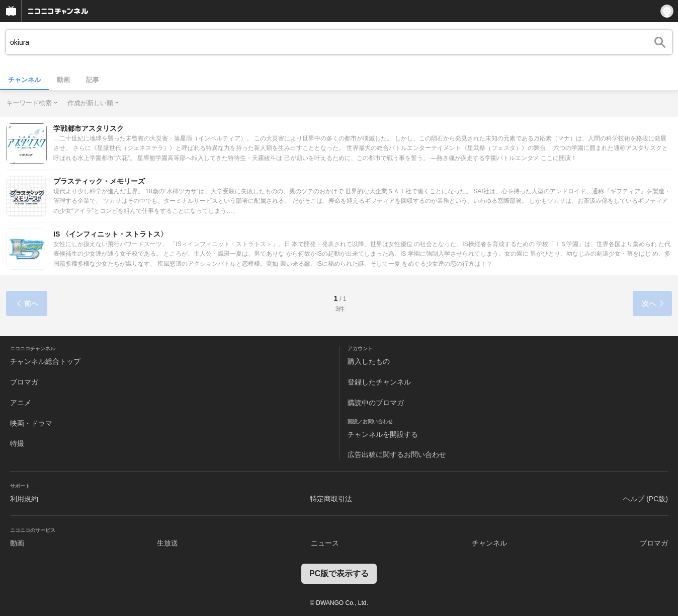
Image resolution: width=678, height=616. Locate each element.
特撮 (17, 443)
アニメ (21, 403)
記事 (93, 80)
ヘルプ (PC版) (646, 499)
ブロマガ (24, 382)
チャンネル (24, 80)
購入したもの (369, 361)
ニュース (325, 543)
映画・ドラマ (31, 423)
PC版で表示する (339, 573)
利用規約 (24, 499)
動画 (63, 80)
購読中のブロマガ (376, 403)
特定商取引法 (331, 499)
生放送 (167, 543)
